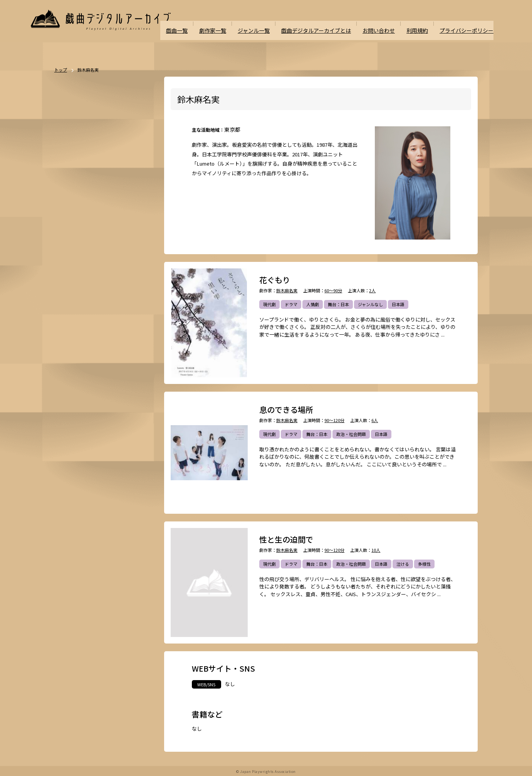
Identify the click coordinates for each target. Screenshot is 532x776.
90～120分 (334, 420)
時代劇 (92, 249)
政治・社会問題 (351, 434)
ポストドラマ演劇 (81, 262)
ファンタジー (102, 316)
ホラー (101, 303)
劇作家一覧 (227, 24)
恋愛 (90, 276)
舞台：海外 (75, 289)
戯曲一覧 (192, 24)
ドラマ (291, 304)
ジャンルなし (370, 304)
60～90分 (333, 291)
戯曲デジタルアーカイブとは (325, 24)
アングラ (106, 330)
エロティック (76, 330)
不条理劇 (137, 249)
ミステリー (127, 303)
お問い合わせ (384, 24)
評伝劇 (130, 330)
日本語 (398, 304)
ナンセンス (75, 384)
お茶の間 (128, 357)
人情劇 (313, 304)
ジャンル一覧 (266, 24)
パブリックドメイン (83, 411)
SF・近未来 (75, 303)
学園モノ (133, 316)
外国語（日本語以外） (107, 370)
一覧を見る (140, 227)
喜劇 (128, 262)
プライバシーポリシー (468, 24)
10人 (376, 550)
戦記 (68, 343)
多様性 (424, 564)
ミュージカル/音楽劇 (84, 397)
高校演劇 (121, 397)
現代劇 (269, 304)
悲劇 (111, 262)
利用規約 (421, 24)
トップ (61, 70)
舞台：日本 (338, 304)
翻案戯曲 (136, 289)
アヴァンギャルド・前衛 (87, 357)
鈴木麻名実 (287, 291)
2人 (372, 291)
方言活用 (72, 316)
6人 (375, 420)
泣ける (403, 564)
